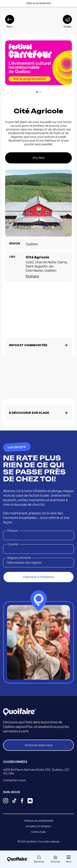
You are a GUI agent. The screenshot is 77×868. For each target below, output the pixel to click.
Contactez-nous (14, 780)
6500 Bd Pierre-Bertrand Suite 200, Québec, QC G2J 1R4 (36, 771)
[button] (37, 92)
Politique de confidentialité (39, 821)
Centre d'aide (38, 832)
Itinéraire (32, 276)
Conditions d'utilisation (38, 826)
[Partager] (67, 21)
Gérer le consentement (39, 3)
